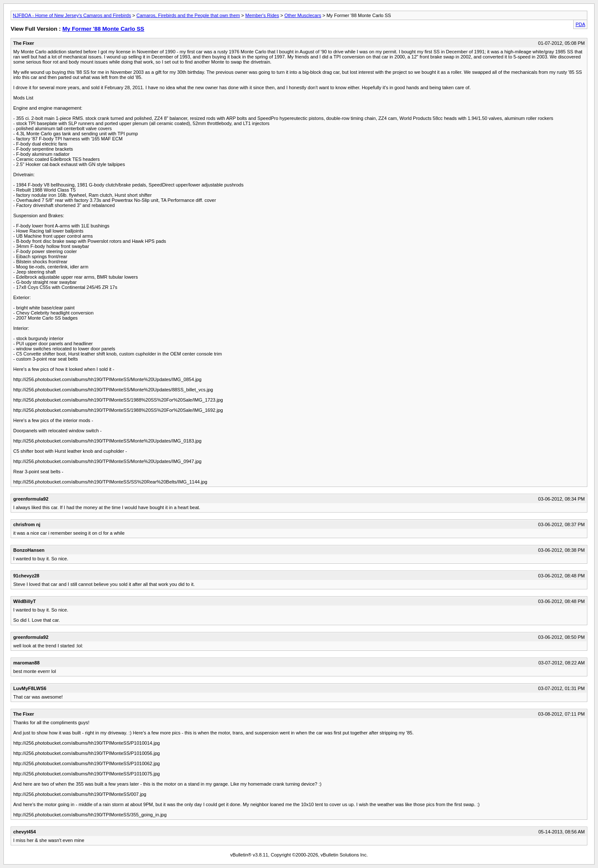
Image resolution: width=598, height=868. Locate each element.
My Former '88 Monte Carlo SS (103, 29)
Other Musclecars (303, 15)
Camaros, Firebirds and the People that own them (188, 15)
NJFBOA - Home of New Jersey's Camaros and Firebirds (72, 15)
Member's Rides (262, 15)
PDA (580, 24)
